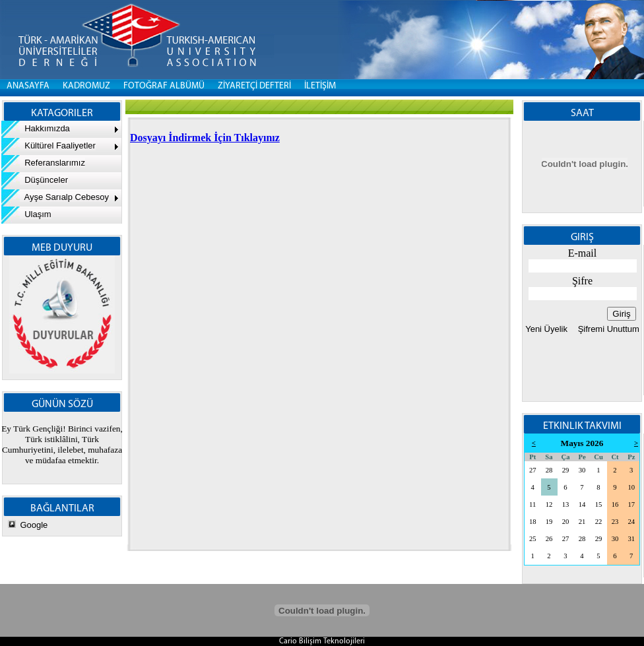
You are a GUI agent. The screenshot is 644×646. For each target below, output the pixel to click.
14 (582, 504)
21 (582, 522)
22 (599, 522)
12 (549, 504)
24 (631, 522)
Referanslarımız (43, 163)
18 (533, 522)
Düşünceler (35, 180)
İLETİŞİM (320, 86)
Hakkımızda (36, 128)
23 (615, 522)
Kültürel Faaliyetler (48, 145)
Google (34, 525)
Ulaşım (26, 214)
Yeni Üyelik (546, 329)
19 (549, 522)
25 (533, 539)
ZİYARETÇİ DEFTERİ (254, 86)
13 (566, 504)
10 (631, 487)
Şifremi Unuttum (607, 329)
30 (582, 470)
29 (566, 470)
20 (566, 522)
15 (599, 504)
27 (533, 470)
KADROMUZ (86, 86)
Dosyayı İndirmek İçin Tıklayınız (205, 138)
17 (631, 504)
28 (549, 470)
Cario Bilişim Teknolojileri (322, 641)
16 (615, 504)
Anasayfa (28, 86)
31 (631, 539)
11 (532, 504)
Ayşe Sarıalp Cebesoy (55, 197)
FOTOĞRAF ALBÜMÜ (164, 86)
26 (549, 539)
